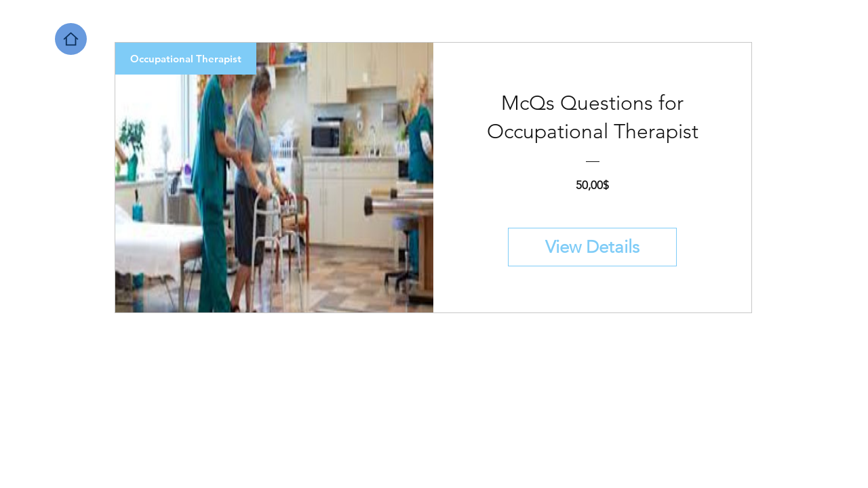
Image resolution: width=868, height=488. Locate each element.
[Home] (71, 39)
